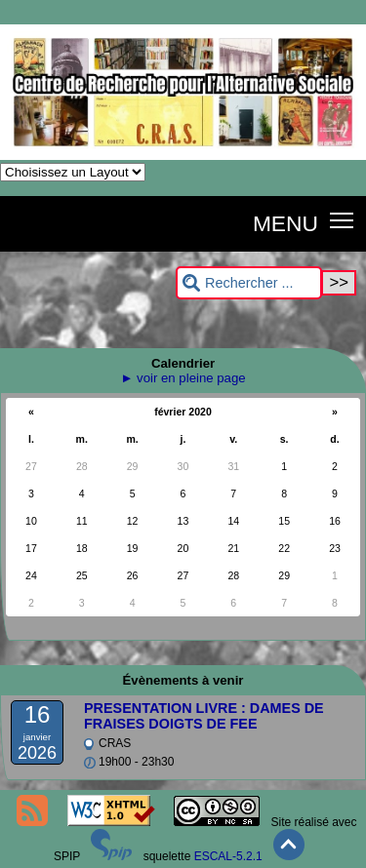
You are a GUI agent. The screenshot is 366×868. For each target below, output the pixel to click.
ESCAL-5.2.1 (228, 856)
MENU (285, 223)
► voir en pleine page (183, 378)
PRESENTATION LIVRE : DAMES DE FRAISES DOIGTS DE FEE (204, 716)
